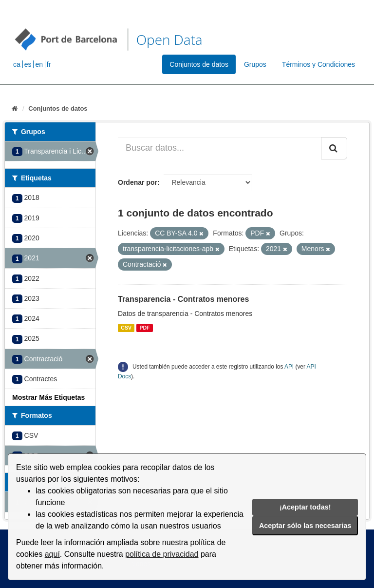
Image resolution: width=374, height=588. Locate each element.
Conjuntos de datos (199, 64)
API (289, 367)
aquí (52, 554)
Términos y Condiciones (318, 64)
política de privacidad (162, 554)
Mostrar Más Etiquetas (48, 397)
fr (49, 64)
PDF (144, 328)
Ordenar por (138, 182)
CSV (126, 328)
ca (17, 64)
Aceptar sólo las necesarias (305, 526)
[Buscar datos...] (220, 148)
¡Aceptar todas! (305, 507)
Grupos (255, 64)
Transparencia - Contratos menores (183, 299)
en (39, 64)
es (28, 64)
